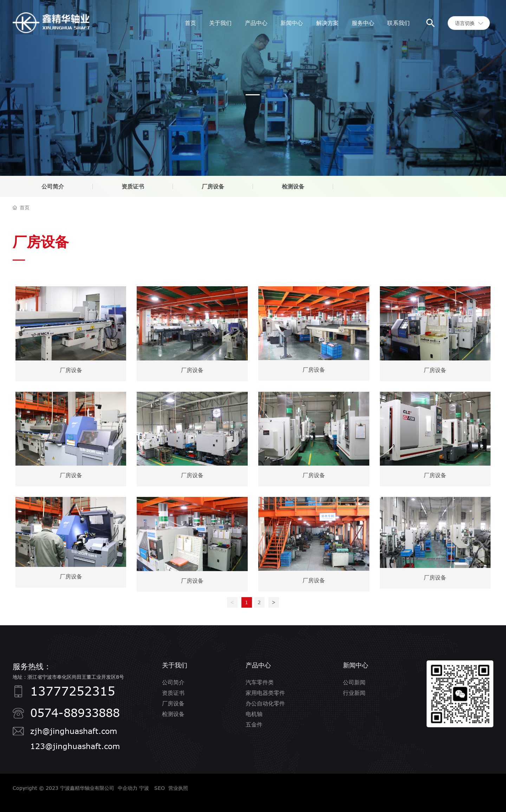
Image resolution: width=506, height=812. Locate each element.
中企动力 (128, 788)
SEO (160, 788)
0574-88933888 (75, 712)
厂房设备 (213, 186)
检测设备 (293, 186)
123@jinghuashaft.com (75, 746)
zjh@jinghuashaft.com (74, 731)
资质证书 (133, 186)
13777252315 (73, 691)
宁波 (144, 788)
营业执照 (178, 788)
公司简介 (53, 186)
